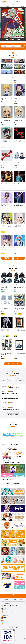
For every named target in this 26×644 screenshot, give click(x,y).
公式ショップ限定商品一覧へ (13, 364)
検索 (23, 46)
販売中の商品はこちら (19, 258)
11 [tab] (18, 39)
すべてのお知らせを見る (13, 415)
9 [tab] (16, 39)
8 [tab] (15, 39)
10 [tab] (17, 39)
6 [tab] (13, 39)
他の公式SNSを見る (13, 628)
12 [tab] (20, 39)
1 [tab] (5, 39)
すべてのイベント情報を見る (13, 484)
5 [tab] (11, 39)
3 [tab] (8, 39)
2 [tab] (6, 39)
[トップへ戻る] (13, 594)
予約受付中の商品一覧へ (7, 258)
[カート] (12, 2)
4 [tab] (9, 39)
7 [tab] (14, 39)
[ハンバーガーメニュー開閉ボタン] (24, 2)
